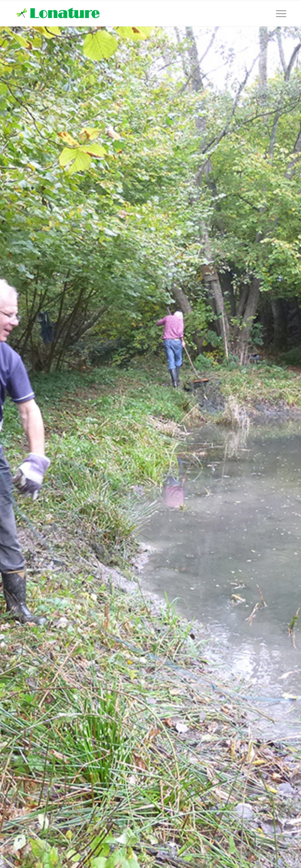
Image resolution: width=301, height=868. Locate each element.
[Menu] (279, 13)
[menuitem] (279, 13)
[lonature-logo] (59, 13)
